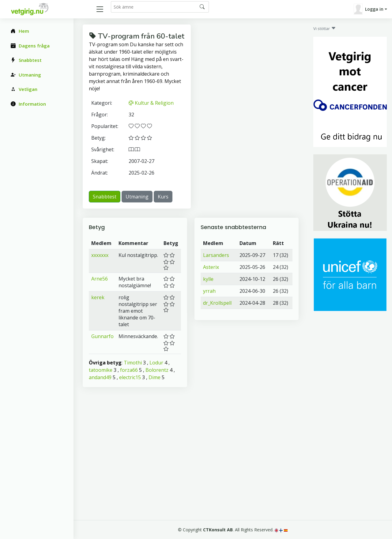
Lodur (156, 363)
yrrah (209, 291)
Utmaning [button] (137, 197)
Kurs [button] (163, 197)
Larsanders (216, 255)
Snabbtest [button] (105, 197)
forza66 (129, 370)
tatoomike (101, 370)
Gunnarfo (102, 336)
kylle (208, 279)
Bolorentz (157, 370)
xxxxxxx (100, 255)
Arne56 (100, 279)
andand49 (100, 377)
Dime (155, 377)
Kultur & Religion (151, 103)
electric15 (130, 377)
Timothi (133, 363)
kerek (98, 297)
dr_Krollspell (217, 303)
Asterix (211, 267)
